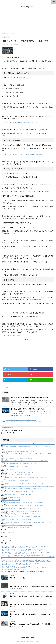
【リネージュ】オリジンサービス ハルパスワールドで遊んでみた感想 (24, 422)
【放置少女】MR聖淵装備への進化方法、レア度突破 (15, 497)
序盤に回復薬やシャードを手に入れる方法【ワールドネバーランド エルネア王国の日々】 (25, 461)
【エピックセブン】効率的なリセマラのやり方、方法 (20, 122)
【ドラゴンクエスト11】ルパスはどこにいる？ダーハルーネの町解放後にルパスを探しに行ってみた (27, 486)
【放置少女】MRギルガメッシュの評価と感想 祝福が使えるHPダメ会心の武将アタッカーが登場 (27, 562)
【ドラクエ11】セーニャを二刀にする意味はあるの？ (15, 480)
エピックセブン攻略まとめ (11, 336)
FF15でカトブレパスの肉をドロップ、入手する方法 (15, 467)
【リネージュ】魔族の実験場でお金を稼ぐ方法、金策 (15, 528)
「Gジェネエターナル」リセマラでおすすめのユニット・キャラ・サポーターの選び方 (24, 568)
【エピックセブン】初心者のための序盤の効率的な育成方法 (22, 154)
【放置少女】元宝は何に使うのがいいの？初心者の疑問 (16, 566)
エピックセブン (7, 387)
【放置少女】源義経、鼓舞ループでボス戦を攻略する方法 (16, 494)
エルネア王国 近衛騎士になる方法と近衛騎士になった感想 (16, 458)
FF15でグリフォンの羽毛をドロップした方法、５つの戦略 (16, 525)
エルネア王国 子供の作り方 (8, 469)
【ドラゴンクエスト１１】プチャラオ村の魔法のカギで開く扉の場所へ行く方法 (22, 483)
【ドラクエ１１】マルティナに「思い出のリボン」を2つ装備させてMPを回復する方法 (24, 478)
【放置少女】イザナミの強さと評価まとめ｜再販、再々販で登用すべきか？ (21, 563)
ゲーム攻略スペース (28, 7)
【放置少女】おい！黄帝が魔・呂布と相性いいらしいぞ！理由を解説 (19, 548)
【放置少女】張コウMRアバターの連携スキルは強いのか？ (17, 565)
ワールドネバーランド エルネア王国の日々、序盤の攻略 (16, 475)
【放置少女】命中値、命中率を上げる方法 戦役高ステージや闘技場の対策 (21, 489)
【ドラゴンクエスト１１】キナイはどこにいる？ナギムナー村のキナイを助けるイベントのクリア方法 (28, 444)
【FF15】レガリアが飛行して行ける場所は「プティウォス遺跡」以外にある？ (22, 511)
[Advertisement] (28, 20)
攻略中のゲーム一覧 (8, 532)
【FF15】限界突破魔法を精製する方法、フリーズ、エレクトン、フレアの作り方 (22, 503)
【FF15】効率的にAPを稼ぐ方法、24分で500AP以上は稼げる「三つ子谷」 (21, 508)
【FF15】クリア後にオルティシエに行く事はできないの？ (16, 519)
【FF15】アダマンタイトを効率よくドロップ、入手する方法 (17, 492)
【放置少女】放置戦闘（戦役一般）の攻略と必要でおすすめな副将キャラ (20, 451)
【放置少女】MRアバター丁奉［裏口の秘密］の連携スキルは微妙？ (19, 554)
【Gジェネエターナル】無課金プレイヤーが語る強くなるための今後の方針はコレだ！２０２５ (26, 522)
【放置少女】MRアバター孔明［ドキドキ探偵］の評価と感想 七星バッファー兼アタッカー (25, 560)
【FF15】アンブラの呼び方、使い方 (11, 500)
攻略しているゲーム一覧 (17, 578)
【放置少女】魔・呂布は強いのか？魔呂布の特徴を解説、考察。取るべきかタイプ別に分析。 (26, 546)
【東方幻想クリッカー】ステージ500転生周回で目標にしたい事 (18, 472)
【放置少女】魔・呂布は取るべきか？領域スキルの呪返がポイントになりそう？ (22, 506)
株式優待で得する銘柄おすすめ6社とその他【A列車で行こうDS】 (18, 514)
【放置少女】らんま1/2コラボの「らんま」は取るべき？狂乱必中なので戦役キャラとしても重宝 (26, 552)
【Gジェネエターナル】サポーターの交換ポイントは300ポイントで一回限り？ (22, 551)
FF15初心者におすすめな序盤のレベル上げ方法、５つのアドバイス (19, 464)
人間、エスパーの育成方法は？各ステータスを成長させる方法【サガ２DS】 (21, 517)
